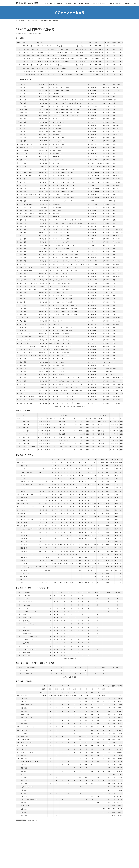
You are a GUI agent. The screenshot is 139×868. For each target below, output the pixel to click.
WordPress (61, 865)
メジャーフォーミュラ (32, 820)
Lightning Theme (70, 865)
